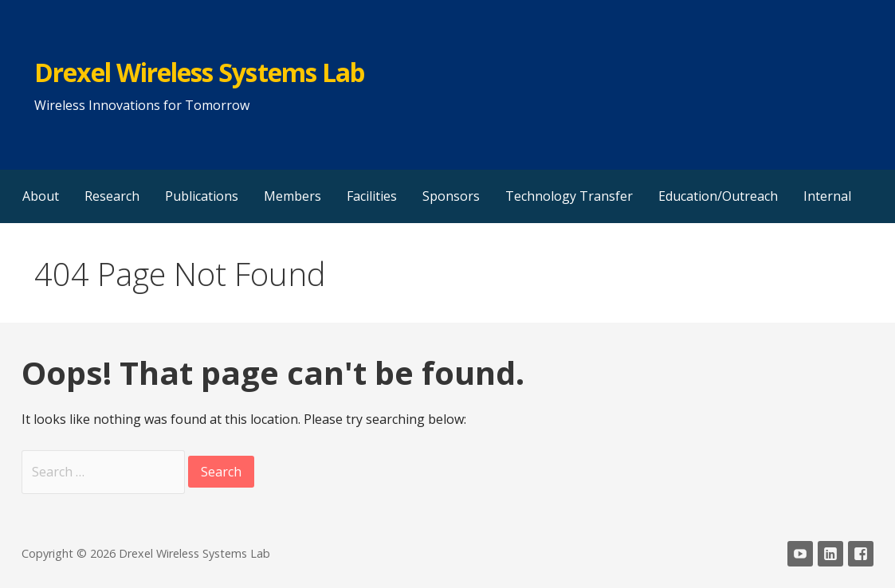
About (41, 196)
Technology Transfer (569, 196)
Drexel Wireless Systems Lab (199, 72)
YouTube (800, 554)
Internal (827, 196)
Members (292, 196)
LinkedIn (830, 554)
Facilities (372, 196)
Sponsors (451, 196)
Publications (202, 196)
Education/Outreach (718, 196)
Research (112, 196)
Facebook (861, 554)
